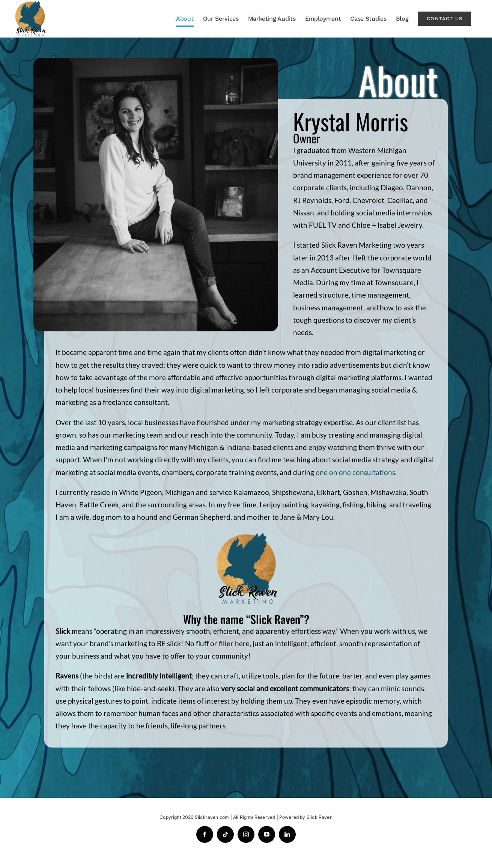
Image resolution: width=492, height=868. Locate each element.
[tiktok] (225, 834)
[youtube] (267, 834)
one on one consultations (355, 472)
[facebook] (205, 834)
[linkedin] (287, 834)
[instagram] (246, 834)
